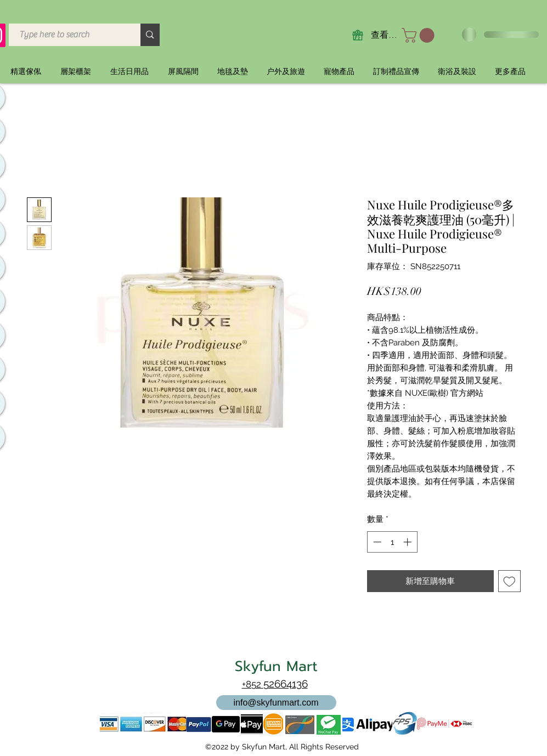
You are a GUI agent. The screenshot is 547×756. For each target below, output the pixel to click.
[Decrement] (376, 542)
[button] (420, 35)
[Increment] (408, 542)
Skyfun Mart (276, 666)
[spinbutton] (392, 542)
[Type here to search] (69, 35)
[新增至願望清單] (509, 581)
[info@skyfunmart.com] (276, 703)
